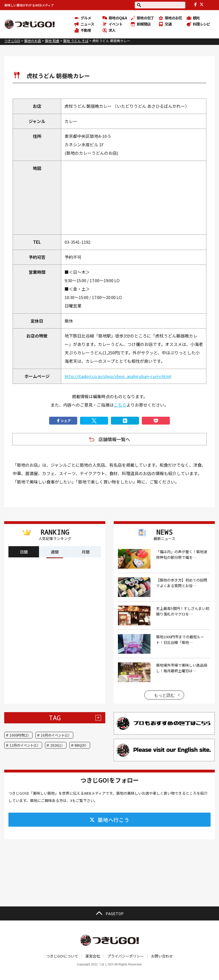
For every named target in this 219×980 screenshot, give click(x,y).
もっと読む (164, 695)
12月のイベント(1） (25, 745)
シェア (63, 421)
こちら (120, 405)
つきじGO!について (62, 956)
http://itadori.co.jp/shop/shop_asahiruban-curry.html (118, 376)
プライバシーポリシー (126, 956)
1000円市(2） (20, 735)
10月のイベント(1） (56, 735)
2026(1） (57, 745)
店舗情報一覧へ (114, 439)
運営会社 (93, 956)
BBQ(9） (81, 745)
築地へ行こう (109, 820)
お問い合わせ (162, 956)
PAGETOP (109, 913)
